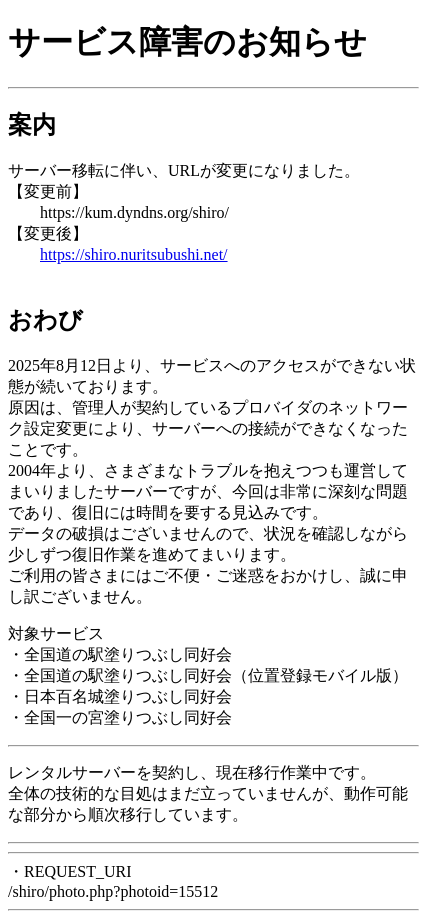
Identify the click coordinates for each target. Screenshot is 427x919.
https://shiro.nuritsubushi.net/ (134, 254)
